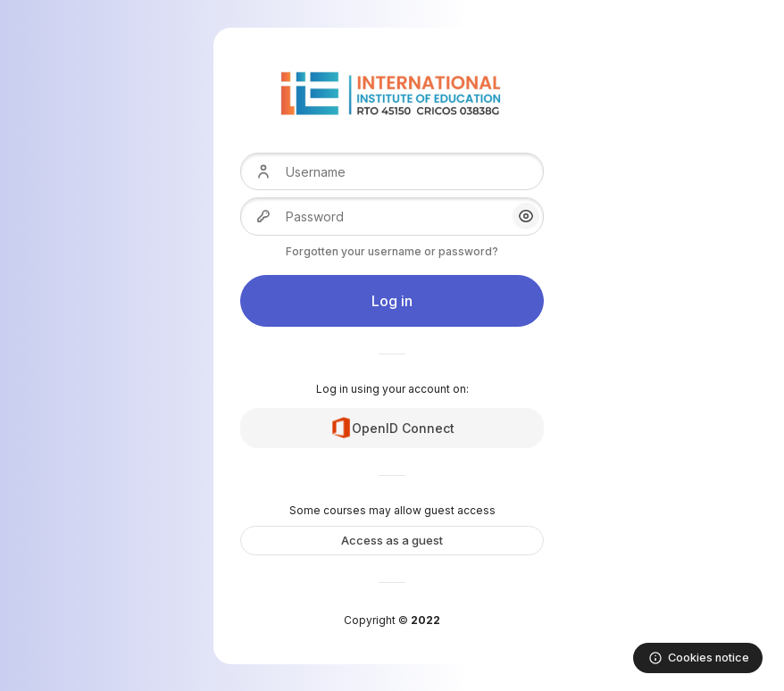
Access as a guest (392, 540)
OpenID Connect (392, 428)
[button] (526, 216)
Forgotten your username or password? (392, 251)
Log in (392, 301)
